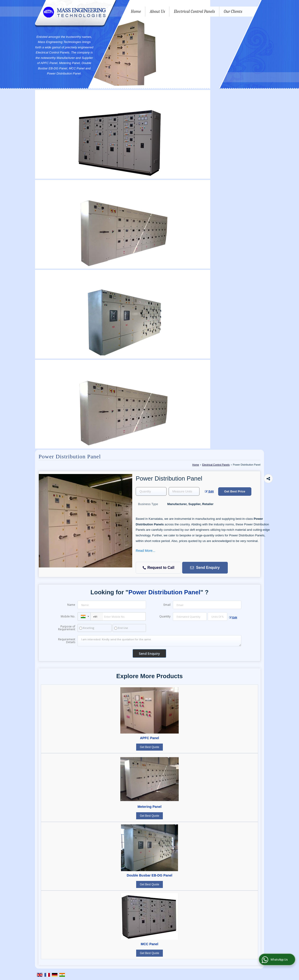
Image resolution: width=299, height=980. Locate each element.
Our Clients (233, 12)
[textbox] (184, 491)
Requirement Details (67, 641)
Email (167, 605)
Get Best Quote (150, 747)
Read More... (146, 551)
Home (136, 12)
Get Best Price (235, 491)
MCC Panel (149, 944)
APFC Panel (149, 738)
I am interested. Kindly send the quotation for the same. (159, 641)
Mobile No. (68, 616)
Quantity (165, 616)
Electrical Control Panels (194, 12)
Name (71, 605)
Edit (209, 492)
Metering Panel (149, 807)
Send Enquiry (205, 568)
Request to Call (159, 568)
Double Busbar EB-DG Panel (149, 875)
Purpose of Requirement (67, 628)
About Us (157, 12)
